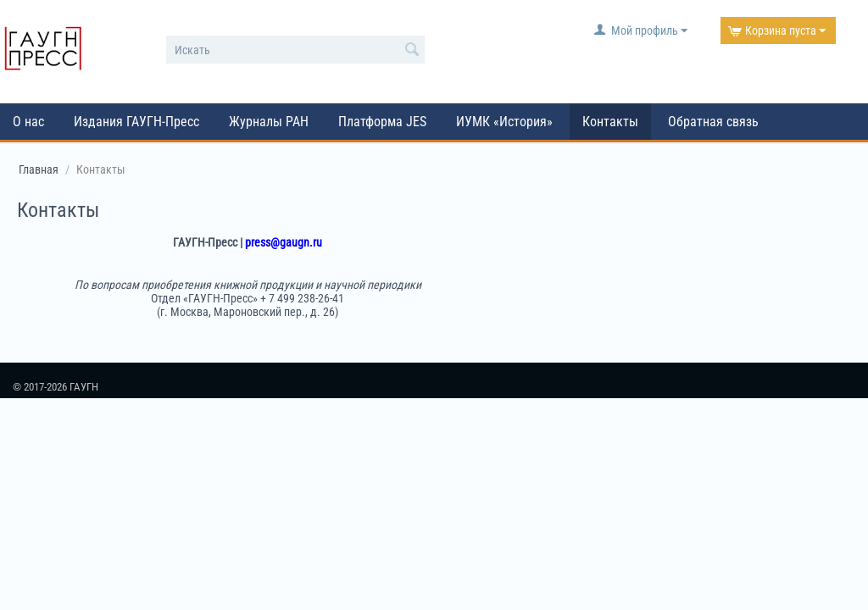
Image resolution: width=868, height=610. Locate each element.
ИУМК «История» (504, 122)
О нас (28, 122)
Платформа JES (382, 122)
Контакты (610, 122)
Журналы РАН (269, 122)
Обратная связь (713, 122)
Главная (39, 169)
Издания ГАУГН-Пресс (136, 122)
